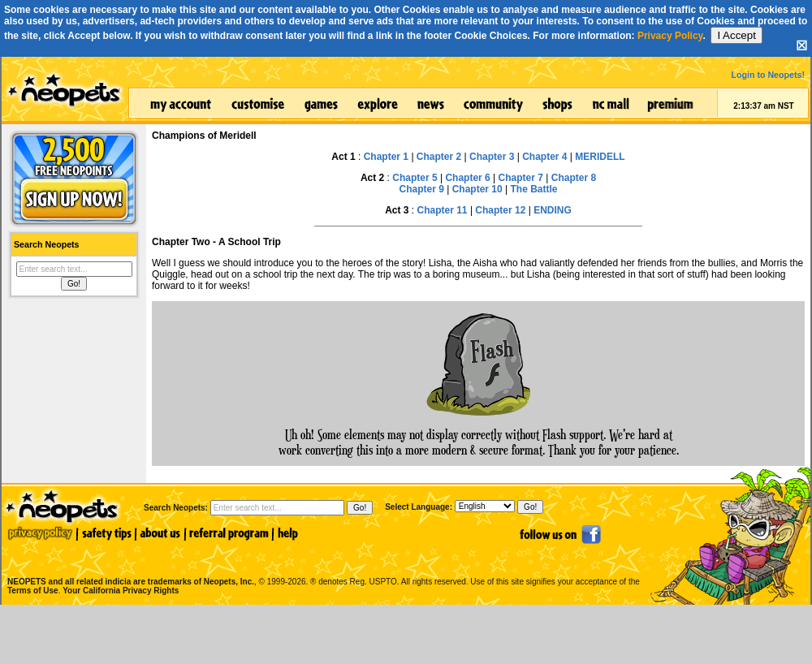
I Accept (736, 35)
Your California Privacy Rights (121, 591)
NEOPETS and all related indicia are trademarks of (129, 565)
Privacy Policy (670, 36)
